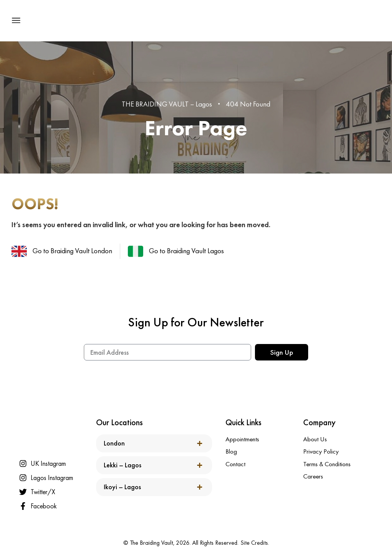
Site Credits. (255, 543)
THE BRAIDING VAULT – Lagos (167, 104)
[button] (16, 20)
